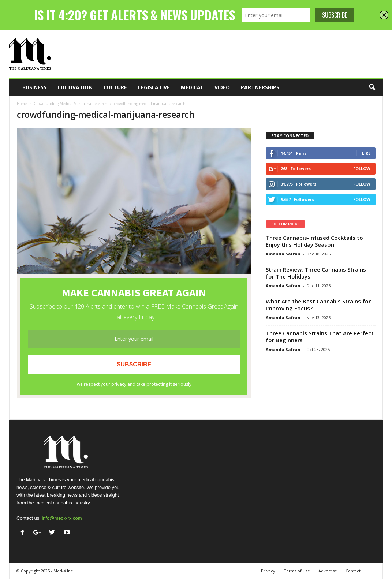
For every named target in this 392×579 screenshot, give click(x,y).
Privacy (268, 571)
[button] (372, 87)
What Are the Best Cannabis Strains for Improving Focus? (318, 305)
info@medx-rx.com (62, 518)
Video (222, 87)
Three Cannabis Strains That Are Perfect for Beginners (320, 337)
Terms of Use (297, 571)
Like (366, 153)
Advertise (328, 571)
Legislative (154, 87)
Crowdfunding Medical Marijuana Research (70, 104)
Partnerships (260, 87)
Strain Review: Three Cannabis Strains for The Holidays (316, 273)
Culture (115, 87)
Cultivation (75, 87)
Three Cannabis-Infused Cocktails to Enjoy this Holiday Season (314, 241)
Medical (192, 87)
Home (22, 104)
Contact (353, 571)
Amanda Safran (283, 254)
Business (34, 87)
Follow (362, 169)
